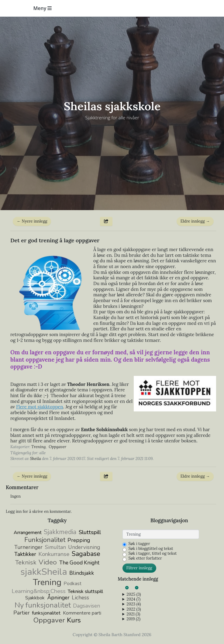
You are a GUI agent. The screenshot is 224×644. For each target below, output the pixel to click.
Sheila (36, 459)
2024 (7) (133, 599)
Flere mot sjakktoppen (40, 407)
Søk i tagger (139, 544)
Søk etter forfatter (145, 558)
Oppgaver (57, 447)
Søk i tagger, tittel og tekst (153, 554)
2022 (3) (134, 609)
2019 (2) (133, 619)
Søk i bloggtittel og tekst (151, 549)
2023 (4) (134, 604)
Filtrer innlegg (139, 568)
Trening (38, 447)
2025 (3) (134, 595)
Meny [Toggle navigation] (43, 8)
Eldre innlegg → (195, 221)
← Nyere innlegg (32, 221)
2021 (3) (133, 614)
